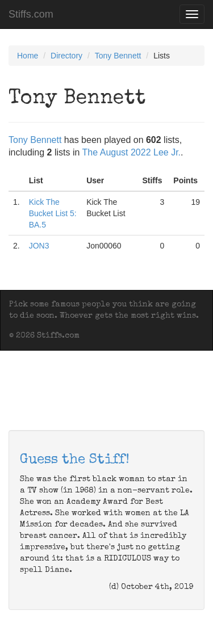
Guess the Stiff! (75, 460)
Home (28, 56)
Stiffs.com (31, 14)
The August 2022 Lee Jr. (131, 152)
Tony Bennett (118, 56)
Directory (66, 56)
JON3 (39, 246)
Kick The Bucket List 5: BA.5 (53, 213)
